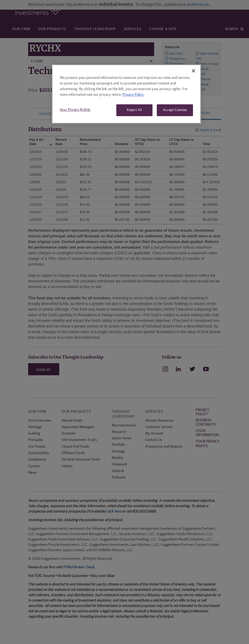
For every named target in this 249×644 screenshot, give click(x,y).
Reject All (134, 110)
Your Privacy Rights (75, 110)
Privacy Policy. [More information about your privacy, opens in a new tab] (133, 95)
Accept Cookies (175, 110)
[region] (126, 94)
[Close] (194, 71)
